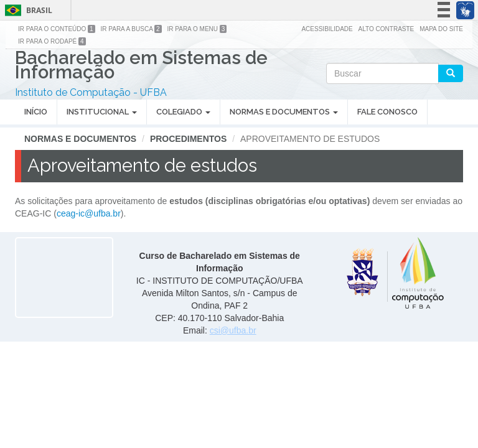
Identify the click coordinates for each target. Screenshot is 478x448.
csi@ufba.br (233, 330)
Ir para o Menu (197, 29)
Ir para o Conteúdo (57, 29)
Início (36, 112)
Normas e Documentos (284, 112)
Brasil (26, 10)
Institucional (102, 112)
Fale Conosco (387, 112)
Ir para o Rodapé (52, 41)
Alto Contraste (387, 29)
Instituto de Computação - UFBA (91, 92)
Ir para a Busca (131, 29)
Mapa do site (441, 29)
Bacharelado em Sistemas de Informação (141, 67)
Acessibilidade (327, 29)
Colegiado (183, 112)
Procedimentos (188, 139)
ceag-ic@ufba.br (89, 213)
